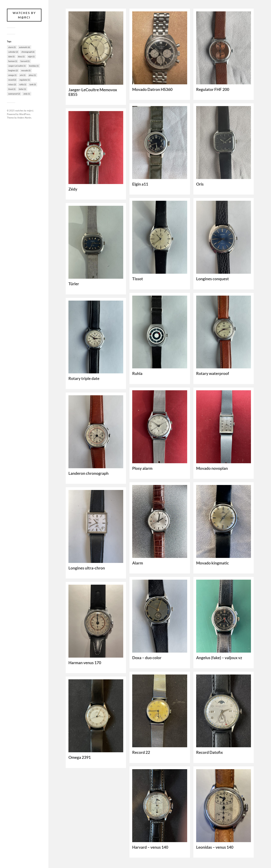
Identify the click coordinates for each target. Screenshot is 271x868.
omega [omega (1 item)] (12, 75)
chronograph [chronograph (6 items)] (28, 52)
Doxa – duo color (147, 658)
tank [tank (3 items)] (33, 84)
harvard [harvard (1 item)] (25, 61)
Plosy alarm (142, 468)
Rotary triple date (84, 378)
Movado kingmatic (212, 563)
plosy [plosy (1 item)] (32, 75)
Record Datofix (209, 752)
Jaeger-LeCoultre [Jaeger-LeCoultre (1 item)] (17, 66)
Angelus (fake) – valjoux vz (219, 658)
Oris (200, 184)
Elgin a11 (140, 184)
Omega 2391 (80, 757)
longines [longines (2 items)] (13, 70)
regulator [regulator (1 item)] (25, 80)
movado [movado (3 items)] (26, 70)
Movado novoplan (212, 468)
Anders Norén (24, 118)
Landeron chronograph (88, 473)
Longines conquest (212, 279)
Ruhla (137, 373)
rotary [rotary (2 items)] (12, 84)
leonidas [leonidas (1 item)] (34, 66)
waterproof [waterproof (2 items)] (14, 94)
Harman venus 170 (85, 663)
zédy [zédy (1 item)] (27, 94)
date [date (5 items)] (11, 56)
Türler (74, 284)
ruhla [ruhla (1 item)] (23, 84)
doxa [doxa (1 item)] (21, 56)
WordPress (25, 114)
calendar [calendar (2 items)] (13, 52)
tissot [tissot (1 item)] (12, 89)
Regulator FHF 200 (213, 89)
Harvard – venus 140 (150, 847)
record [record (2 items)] (12, 80)
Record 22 (141, 752)
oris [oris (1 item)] (23, 75)
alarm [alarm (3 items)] (12, 47)
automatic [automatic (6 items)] (24, 47)
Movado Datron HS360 (152, 89)
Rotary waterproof (213, 373)
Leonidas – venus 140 (215, 847)
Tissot (138, 279)
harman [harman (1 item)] (13, 61)
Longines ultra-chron (87, 568)
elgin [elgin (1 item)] (31, 56)
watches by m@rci (24, 15)
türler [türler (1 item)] (22, 89)
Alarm (138, 563)
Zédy (73, 189)
